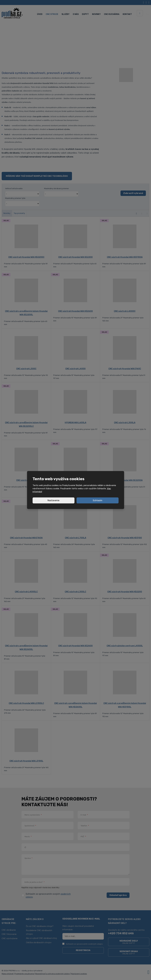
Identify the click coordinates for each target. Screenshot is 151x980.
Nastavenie (53, 500)
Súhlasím (98, 500)
